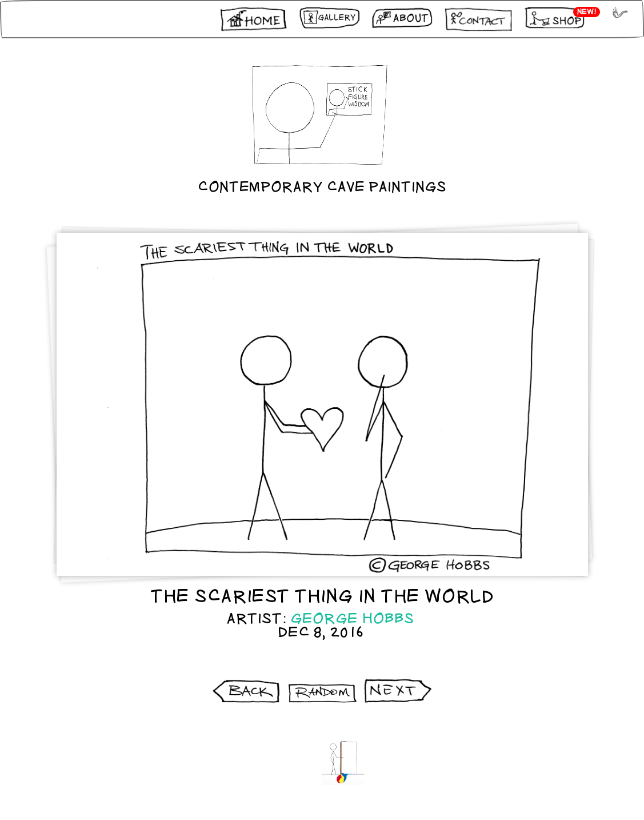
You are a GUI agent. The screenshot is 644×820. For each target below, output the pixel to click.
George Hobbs (352, 619)
